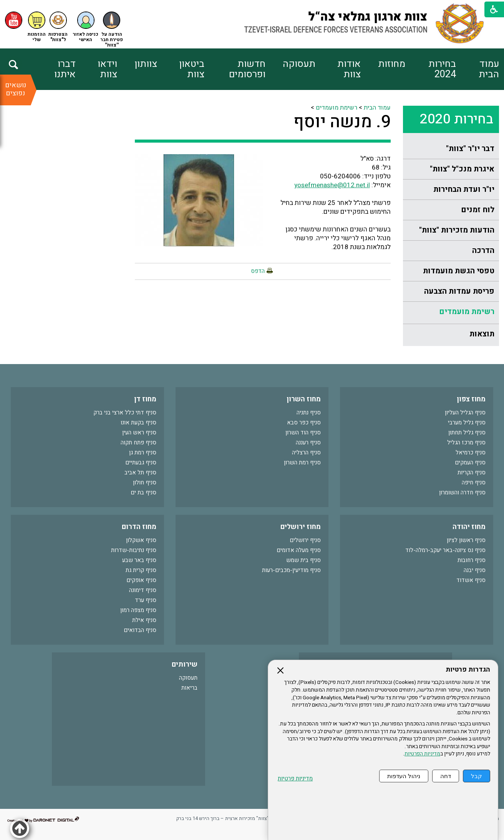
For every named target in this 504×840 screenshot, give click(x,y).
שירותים (185, 665)
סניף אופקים (141, 580)
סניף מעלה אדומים (299, 550)
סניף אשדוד (471, 580)
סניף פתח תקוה (138, 442)
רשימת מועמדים (467, 312)
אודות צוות (349, 69)
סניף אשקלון (141, 540)
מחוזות (392, 64)
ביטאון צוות (192, 69)
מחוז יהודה (469, 527)
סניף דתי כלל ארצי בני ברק (125, 413)
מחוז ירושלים (301, 527)
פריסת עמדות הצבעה (459, 291)
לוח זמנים (478, 210)
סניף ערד (146, 600)
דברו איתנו (65, 69)
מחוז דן (145, 399)
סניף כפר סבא (304, 422)
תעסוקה (299, 64)
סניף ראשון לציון (466, 540)
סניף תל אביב (140, 472)
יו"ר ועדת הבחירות (464, 189)
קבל (477, 776)
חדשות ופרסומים (247, 69)
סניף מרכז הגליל (466, 442)
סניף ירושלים (305, 540)
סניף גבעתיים (141, 462)
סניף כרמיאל (471, 452)
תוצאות (482, 334)
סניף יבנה (475, 570)
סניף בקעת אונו (138, 422)
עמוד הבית (489, 69)
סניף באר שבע (139, 560)
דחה (446, 776)
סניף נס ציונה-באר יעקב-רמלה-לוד (445, 550)
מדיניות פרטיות (295, 779)
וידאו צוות (107, 69)
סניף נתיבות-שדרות (134, 550)
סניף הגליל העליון (465, 413)
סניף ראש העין (139, 432)
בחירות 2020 (457, 119)
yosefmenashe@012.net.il (332, 185)
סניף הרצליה (306, 452)
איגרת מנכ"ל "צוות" (462, 169)
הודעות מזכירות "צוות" (457, 230)
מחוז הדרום (139, 527)
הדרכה (483, 250)
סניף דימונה (143, 590)
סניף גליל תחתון (467, 432)
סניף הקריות (472, 472)
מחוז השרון (304, 399)
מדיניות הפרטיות (422, 754)
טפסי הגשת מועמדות (459, 271)
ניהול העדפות (404, 776)
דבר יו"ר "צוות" (470, 149)
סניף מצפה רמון (138, 610)
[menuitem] (477, 69)
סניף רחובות (472, 560)
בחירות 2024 (442, 69)
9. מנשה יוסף (342, 122)
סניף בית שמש (303, 560)
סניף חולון (145, 482)
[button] (86, 27)
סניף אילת (144, 620)
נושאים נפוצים (16, 89)
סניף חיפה (474, 482)
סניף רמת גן (143, 452)
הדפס (258, 271)
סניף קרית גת (141, 570)
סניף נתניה (309, 413)
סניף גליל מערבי (467, 422)
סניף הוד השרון (303, 432)
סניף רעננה (308, 442)
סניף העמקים (470, 462)
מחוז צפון (471, 399)
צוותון (146, 64)
